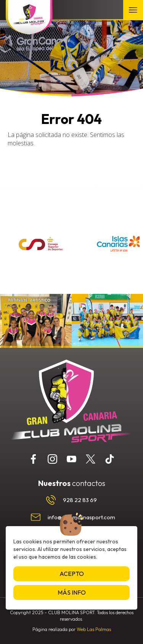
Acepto (72, 574)
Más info (72, 592)
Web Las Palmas (94, 629)
